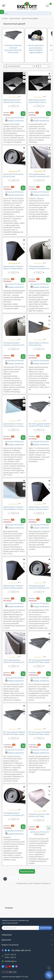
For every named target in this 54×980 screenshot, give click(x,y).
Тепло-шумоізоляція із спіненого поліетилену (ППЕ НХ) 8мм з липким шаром (39, 176)
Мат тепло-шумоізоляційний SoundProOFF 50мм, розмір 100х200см (39, 734)
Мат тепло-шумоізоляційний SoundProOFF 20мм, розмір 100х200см (39, 426)
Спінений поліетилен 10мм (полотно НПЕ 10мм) (39, 815)
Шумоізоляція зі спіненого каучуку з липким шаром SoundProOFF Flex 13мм (39, 509)
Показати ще (27, 871)
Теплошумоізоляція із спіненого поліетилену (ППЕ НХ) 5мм (39, 269)
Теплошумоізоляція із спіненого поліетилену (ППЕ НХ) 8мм (14, 815)
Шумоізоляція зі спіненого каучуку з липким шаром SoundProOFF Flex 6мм (13, 269)
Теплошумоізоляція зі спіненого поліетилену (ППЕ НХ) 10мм (39, 588)
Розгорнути (9, 908)
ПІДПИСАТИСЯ (46, 928)
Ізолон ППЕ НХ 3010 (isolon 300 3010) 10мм (13, 175)
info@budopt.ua (11, 961)
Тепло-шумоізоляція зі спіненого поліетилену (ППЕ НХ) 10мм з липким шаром (14, 662)
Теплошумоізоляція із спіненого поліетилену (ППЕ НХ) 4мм (14, 345)
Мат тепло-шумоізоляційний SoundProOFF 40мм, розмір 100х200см (14, 734)
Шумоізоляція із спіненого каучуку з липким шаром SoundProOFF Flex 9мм (13, 588)
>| (18, 879)
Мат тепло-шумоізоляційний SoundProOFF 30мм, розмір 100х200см (39, 662)
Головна (5, 18)
